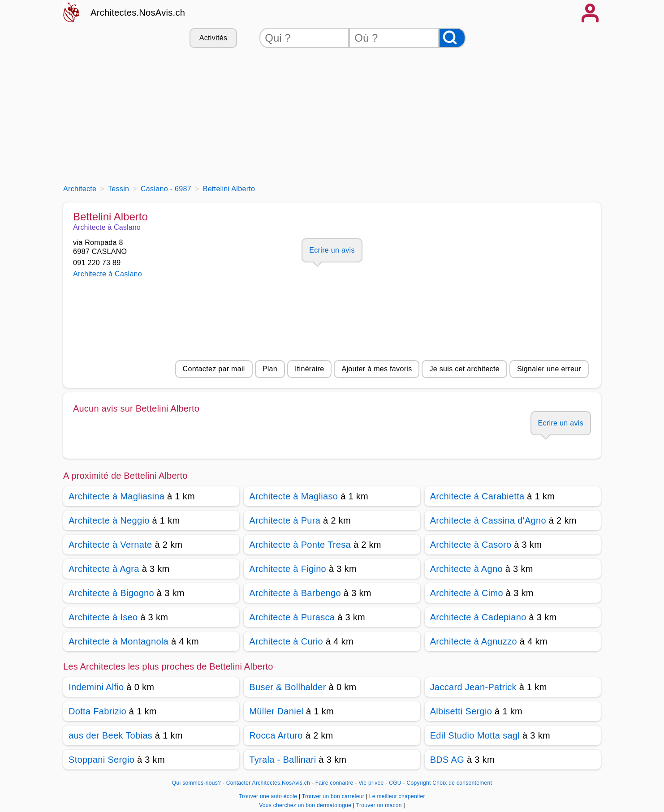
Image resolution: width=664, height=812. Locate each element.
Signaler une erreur (549, 369)
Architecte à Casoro (471, 545)
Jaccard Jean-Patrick (473, 687)
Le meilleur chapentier (397, 796)
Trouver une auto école (269, 796)
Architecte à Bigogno (111, 593)
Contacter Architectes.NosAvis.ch (268, 783)
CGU (395, 783)
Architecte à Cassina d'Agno (488, 520)
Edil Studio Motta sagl (475, 735)
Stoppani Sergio (101, 760)
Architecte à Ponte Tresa (300, 545)
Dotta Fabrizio (97, 711)
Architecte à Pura (285, 520)
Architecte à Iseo (103, 617)
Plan (270, 369)
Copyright (418, 783)
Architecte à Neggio (109, 520)
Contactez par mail (214, 369)
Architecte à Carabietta (477, 496)
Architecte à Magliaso (293, 496)
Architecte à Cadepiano (478, 617)
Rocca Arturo (276, 735)
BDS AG (447, 760)
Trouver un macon (380, 805)
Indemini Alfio (96, 687)
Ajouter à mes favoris (377, 369)
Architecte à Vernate (110, 545)
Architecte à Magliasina (116, 496)
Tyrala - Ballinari (282, 760)
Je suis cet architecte (464, 369)
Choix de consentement (462, 783)
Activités (213, 38)
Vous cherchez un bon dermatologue (306, 805)
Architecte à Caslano (108, 274)
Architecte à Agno (466, 569)
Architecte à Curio (286, 641)
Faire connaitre (334, 783)
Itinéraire (309, 369)
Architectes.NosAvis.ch (138, 13)
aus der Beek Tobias (110, 735)
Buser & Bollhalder (287, 687)
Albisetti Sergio (461, 711)
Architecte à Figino (288, 569)
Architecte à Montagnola (119, 641)
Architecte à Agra (104, 569)
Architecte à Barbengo (295, 593)
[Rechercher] (452, 38)
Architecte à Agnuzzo (474, 641)
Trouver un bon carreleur (334, 796)
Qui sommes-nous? (196, 783)
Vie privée (371, 783)
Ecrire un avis (332, 250)
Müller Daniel (276, 711)
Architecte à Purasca (292, 617)
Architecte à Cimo (467, 593)
